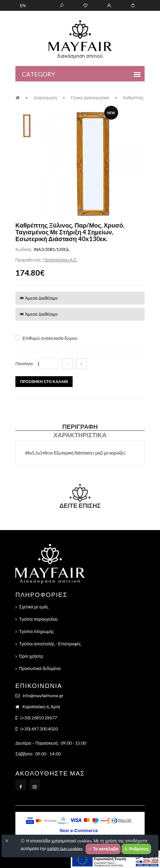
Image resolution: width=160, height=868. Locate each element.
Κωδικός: (24, 249)
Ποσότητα (24, 364)
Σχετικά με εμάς (34, 607)
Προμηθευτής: (29, 260)
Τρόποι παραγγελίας (38, 619)
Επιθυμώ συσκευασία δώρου (50, 338)
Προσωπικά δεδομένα (40, 668)
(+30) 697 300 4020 (39, 729)
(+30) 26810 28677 (39, 718)
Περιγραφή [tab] (80, 426)
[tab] (27, 125)
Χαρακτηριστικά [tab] (80, 435)
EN (23, 5)
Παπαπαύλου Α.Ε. (60, 260)
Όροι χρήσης (31, 656)
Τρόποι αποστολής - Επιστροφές (50, 644)
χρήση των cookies (65, 848)
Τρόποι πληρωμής (36, 631)
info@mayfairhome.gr (43, 695)
